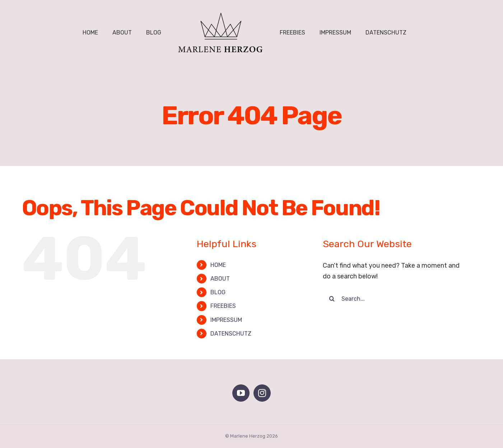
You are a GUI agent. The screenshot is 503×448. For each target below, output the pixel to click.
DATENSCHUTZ (231, 334)
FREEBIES (223, 306)
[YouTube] (241, 393)
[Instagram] (262, 393)
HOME (218, 265)
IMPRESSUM (226, 320)
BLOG (218, 292)
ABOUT (220, 279)
